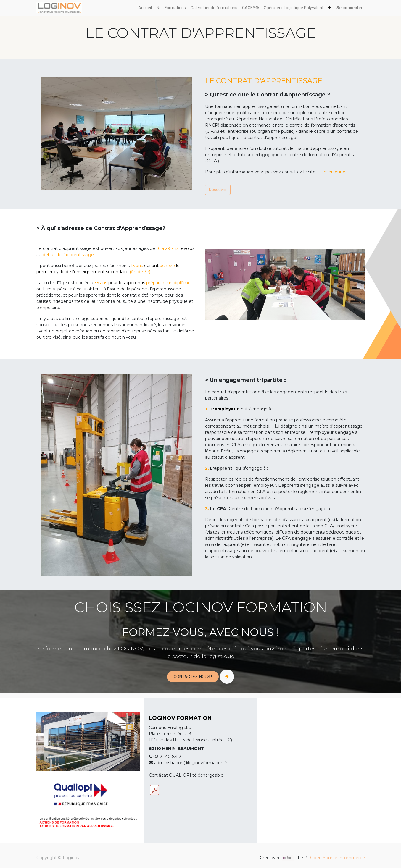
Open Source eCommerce (338, 858)
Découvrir (218, 190)
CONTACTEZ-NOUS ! (193, 677)
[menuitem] (145, 8)
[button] (330, 8)
